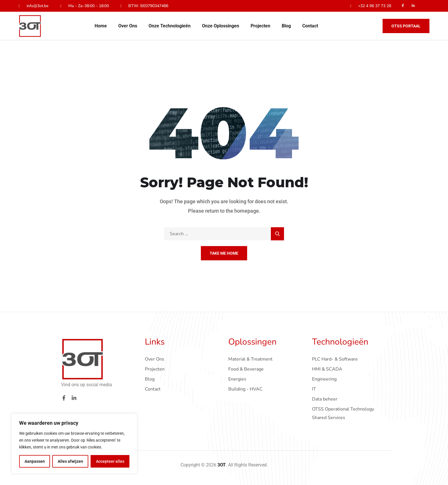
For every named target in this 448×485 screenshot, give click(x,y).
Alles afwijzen (70, 461)
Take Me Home (224, 253)
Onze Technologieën (170, 26)
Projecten (260, 26)
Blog (286, 26)
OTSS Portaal (406, 26)
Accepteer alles (110, 461)
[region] (74, 444)
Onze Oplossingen (221, 26)
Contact (310, 26)
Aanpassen (35, 461)
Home (101, 26)
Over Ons (128, 26)
